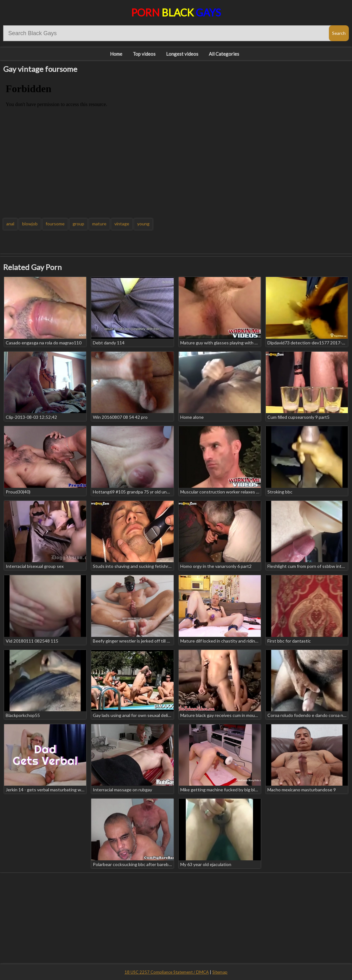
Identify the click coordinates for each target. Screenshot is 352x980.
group (78, 224)
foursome (55, 224)
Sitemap (220, 972)
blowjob (30, 224)
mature (99, 224)
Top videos (144, 54)
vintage (122, 224)
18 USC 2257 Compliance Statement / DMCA (167, 972)
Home (116, 54)
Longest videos (182, 54)
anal (10, 224)
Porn (176, 13)
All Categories (224, 54)
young (143, 224)
